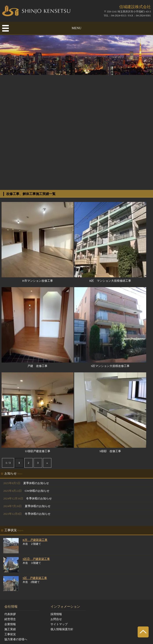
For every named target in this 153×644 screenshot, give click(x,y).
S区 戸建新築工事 (35, 578)
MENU (76, 28)
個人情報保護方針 (62, 629)
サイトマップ (59, 624)
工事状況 (10, 634)
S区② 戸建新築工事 (36, 559)
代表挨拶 (10, 614)
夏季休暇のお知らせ (36, 483)
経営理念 (10, 619)
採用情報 (56, 614)
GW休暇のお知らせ (37, 491)
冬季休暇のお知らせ (39, 498)
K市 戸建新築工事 (35, 540)
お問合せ (56, 619)
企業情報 (10, 624)
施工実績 (10, 629)
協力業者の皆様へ (16, 639)
